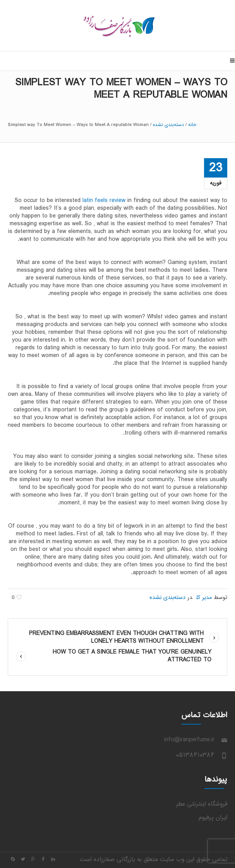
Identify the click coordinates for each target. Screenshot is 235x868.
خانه (192, 125)
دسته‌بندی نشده (168, 125)
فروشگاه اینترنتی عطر (202, 804)
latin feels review (104, 201)
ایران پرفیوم (213, 818)
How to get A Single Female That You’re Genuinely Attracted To (132, 656)
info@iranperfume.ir (189, 740)
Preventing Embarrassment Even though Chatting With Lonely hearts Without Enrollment (116, 638)
